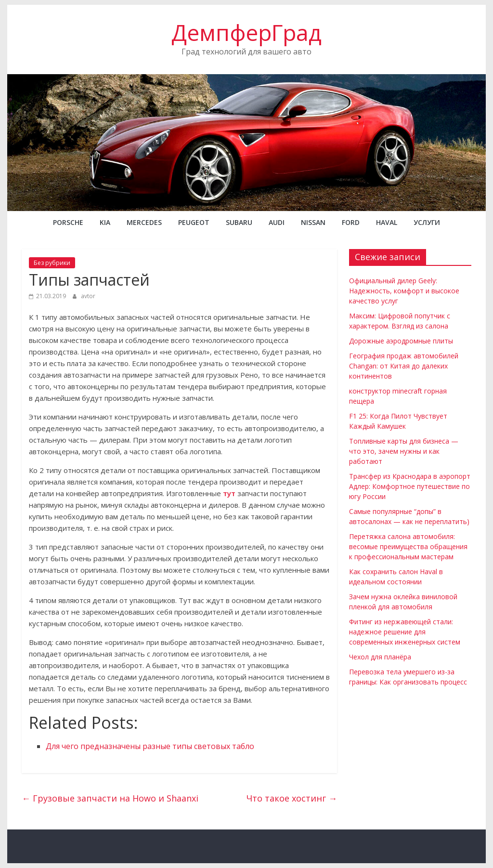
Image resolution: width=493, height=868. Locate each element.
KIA (105, 222)
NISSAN (313, 222)
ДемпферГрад (246, 32)
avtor (88, 296)
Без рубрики (52, 263)
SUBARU (239, 222)
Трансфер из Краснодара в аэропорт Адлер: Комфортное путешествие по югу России (410, 486)
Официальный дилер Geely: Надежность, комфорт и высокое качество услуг (404, 291)
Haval (387, 222)
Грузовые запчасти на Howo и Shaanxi (110, 798)
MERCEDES (144, 222)
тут (229, 493)
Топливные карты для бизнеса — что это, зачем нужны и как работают (404, 451)
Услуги (427, 222)
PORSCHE (68, 222)
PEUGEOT (194, 222)
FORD (351, 222)
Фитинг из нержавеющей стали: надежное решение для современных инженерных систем (405, 632)
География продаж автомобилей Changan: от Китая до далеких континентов (404, 366)
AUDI (277, 222)
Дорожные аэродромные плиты (401, 341)
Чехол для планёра (380, 657)
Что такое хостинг (292, 798)
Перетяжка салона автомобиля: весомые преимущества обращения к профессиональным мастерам (408, 546)
